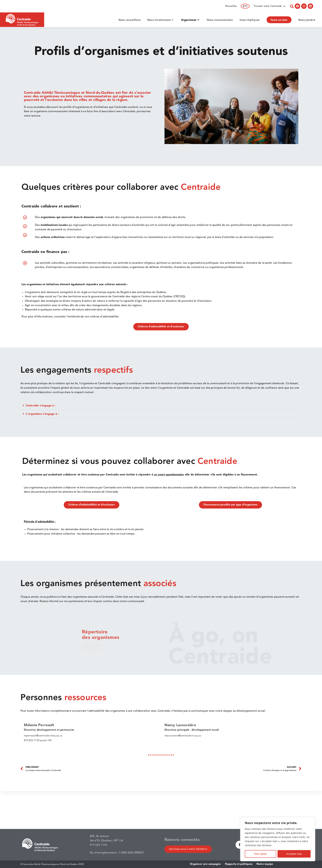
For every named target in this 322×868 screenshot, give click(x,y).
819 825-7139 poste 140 (38, 740)
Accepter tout (294, 854)
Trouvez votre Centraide (269, 6)
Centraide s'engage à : (41, 406)
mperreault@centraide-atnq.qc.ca (43, 736)
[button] (161, 406)
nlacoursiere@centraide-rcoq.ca (183, 736)
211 (245, 6)
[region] (278, 839)
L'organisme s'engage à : (42, 414)
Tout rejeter (260, 854)
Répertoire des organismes (102, 635)
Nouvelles (231, 6)
